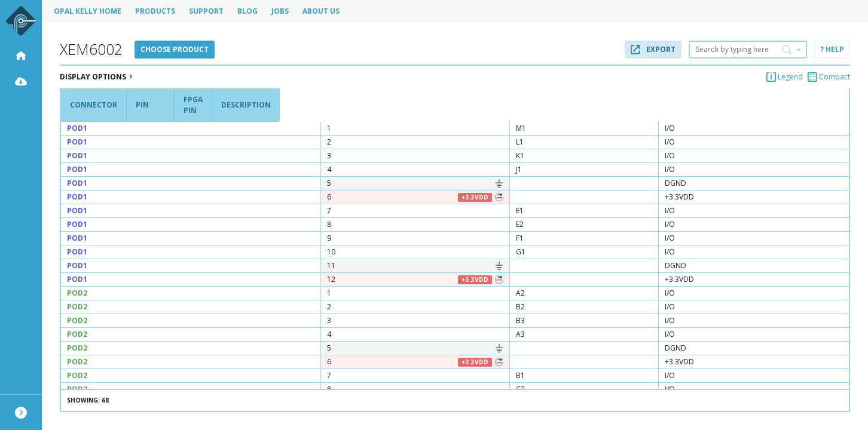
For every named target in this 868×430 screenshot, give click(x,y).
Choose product (175, 49)
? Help (832, 49)
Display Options (96, 77)
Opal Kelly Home (88, 11)
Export (653, 49)
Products (155, 11)
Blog (247, 11)
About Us (321, 11)
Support (206, 11)
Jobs (280, 11)
